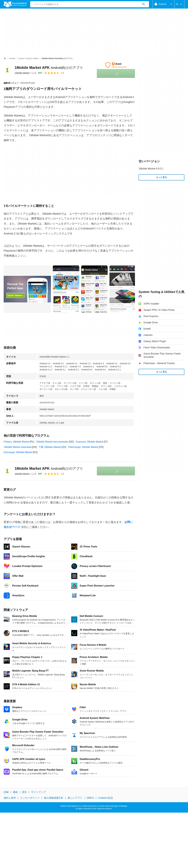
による (25, 73)
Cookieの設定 (106, 798)
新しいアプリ (75, 798)
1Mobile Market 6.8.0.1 (151, 169)
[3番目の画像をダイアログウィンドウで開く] (123, 289)
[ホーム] (5, 58)
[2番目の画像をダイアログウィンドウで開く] (94, 289)
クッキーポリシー (30, 798)
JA (179, 4)
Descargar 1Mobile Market (18, 452)
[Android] (12, 59)
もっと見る (161, 177)
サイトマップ (38, 792)
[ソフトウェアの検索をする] (143, 4)
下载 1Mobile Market (50, 447)
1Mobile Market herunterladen (52, 442)
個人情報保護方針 (54, 798)
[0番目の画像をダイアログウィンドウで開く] (27, 289)
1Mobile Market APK (49, 68)
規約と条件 (10, 798)
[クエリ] (90, 4)
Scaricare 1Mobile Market (89, 442)
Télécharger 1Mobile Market (83, 447)
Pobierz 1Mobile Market (16, 442)
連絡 (15, 792)
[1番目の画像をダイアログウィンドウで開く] (66, 289)
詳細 (6, 792)
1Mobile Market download (18, 447)
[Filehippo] (15, 4)
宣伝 (24, 792)
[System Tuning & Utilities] (28, 59)
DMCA (90, 798)
